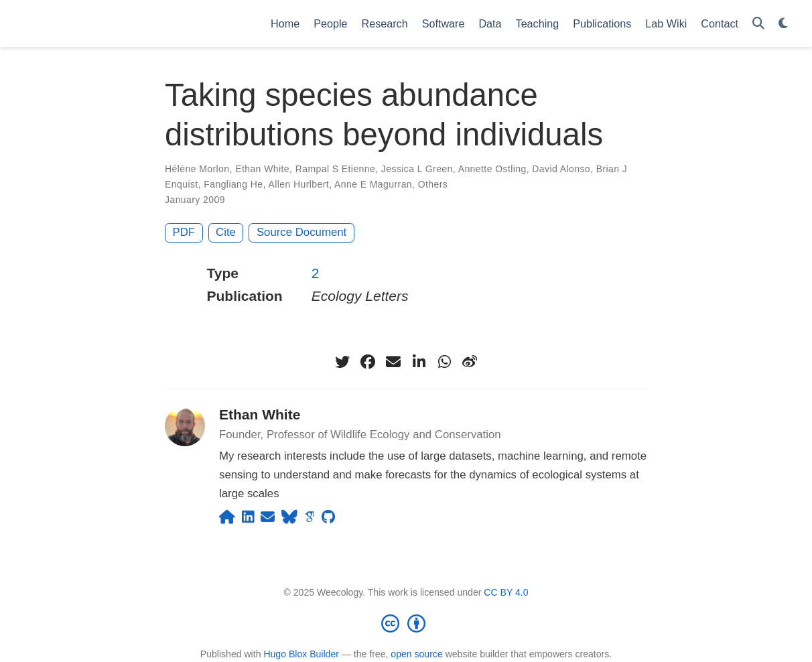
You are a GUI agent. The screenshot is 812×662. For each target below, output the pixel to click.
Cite (226, 232)
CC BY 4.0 (506, 592)
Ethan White (262, 169)
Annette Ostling (492, 169)
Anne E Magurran (373, 184)
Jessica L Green (417, 169)
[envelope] (393, 362)
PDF (184, 232)
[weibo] (470, 362)
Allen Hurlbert (298, 184)
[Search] (758, 24)
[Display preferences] (783, 24)
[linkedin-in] (419, 362)
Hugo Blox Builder (301, 654)
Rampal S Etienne (336, 169)
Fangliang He (233, 184)
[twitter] (342, 362)
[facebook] (368, 362)
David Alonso (561, 169)
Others (433, 184)
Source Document (301, 232)
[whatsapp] (444, 362)
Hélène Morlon (197, 169)
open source (416, 654)
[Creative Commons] (406, 623)
